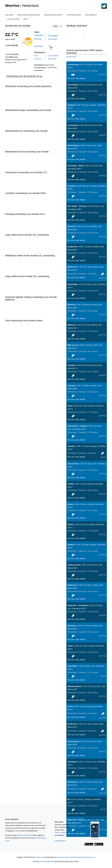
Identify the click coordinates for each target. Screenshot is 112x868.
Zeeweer (68, 857)
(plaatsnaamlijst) (71, 57)
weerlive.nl (39, 857)
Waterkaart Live (91, 857)
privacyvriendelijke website (47, 861)
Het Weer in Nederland (24, 835)
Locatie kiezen (13, 19)
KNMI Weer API (91, 15)
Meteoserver (60, 857)
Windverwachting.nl (77, 857)
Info (26, 19)
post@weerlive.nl (60, 841)
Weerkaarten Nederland (29, 15)
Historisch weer (74, 15)
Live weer (9, 15)
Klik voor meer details (76, 78)
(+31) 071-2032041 (61, 833)
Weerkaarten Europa (53, 15)
